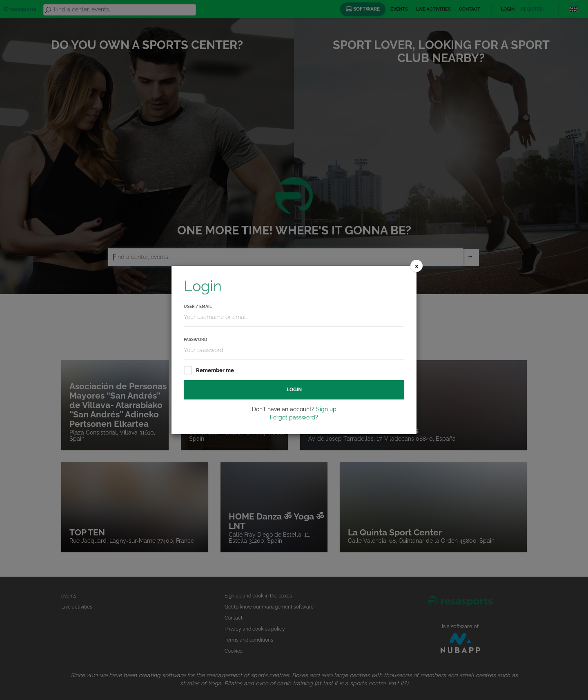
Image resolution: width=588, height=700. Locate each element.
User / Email (198, 307)
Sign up (326, 409)
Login (294, 390)
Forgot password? (294, 417)
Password (195, 340)
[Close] (416, 266)
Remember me (209, 371)
